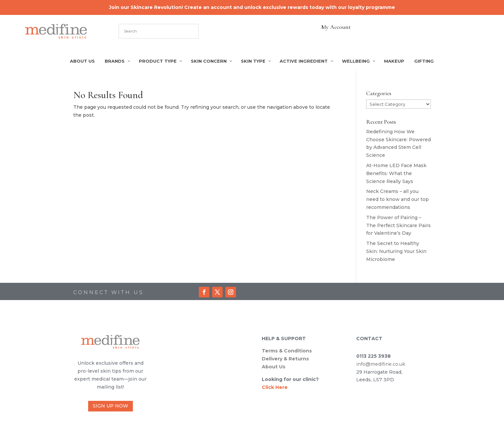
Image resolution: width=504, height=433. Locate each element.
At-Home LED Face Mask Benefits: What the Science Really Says (396, 173)
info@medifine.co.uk (381, 364)
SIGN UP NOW (111, 406)
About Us (274, 367)
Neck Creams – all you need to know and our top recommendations (397, 199)
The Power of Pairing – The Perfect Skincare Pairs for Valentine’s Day (398, 225)
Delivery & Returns (285, 359)
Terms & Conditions (287, 351)
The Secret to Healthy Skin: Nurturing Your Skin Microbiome (396, 251)
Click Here (275, 387)
